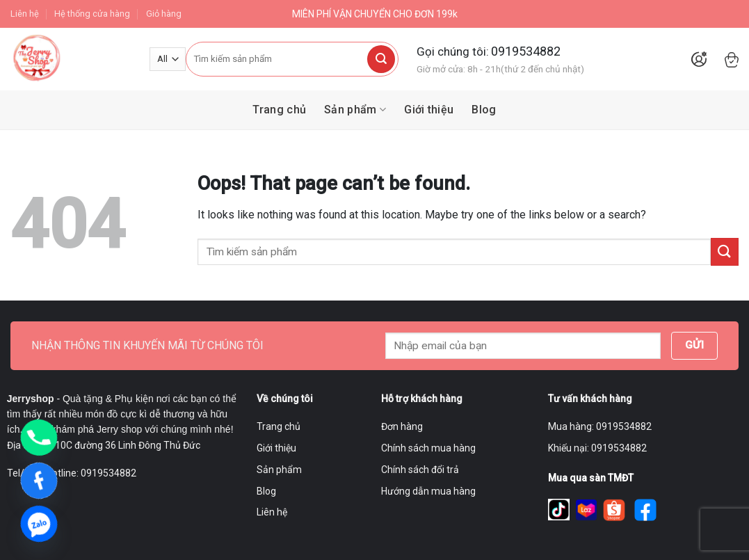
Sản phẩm (355, 110)
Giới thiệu (429, 110)
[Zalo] (39, 524)
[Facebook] (39, 481)
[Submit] (381, 59)
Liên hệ (25, 14)
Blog (484, 110)
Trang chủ (279, 110)
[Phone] (39, 438)
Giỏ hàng (164, 14)
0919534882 (526, 51)
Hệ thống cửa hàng (92, 14)
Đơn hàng (402, 426)
